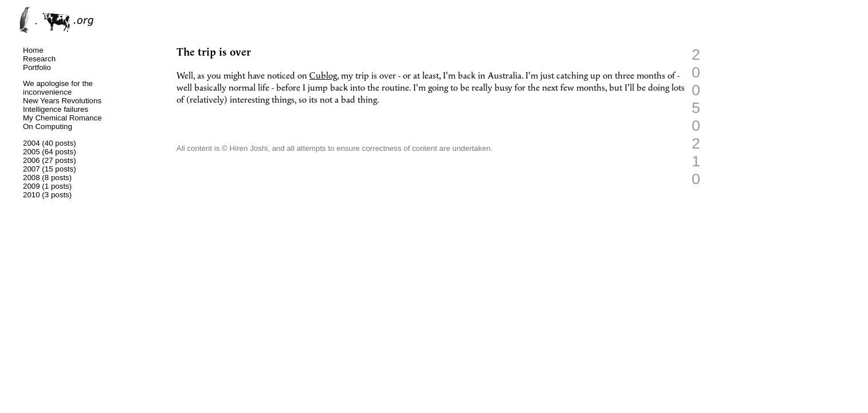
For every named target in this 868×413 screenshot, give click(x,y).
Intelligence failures (56, 109)
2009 (32, 186)
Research (39, 59)
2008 (32, 178)
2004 (32, 143)
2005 (32, 152)
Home (33, 50)
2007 (32, 169)
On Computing (48, 126)
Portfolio (37, 67)
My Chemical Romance (62, 118)
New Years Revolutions (62, 101)
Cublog (323, 76)
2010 (32, 195)
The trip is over (214, 52)
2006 (32, 160)
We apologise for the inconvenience (58, 88)
